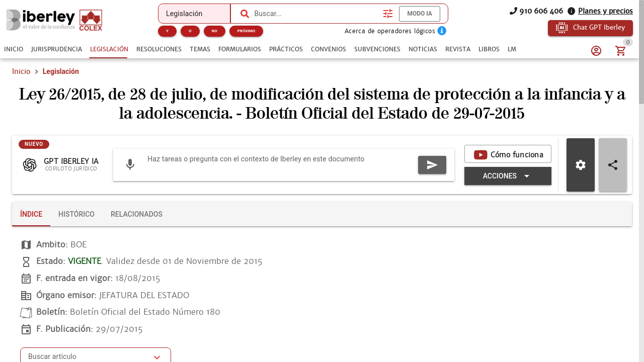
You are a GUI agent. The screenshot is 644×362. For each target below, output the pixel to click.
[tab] (14, 49)
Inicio (21, 71)
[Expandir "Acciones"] (508, 176)
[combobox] (316, 14)
